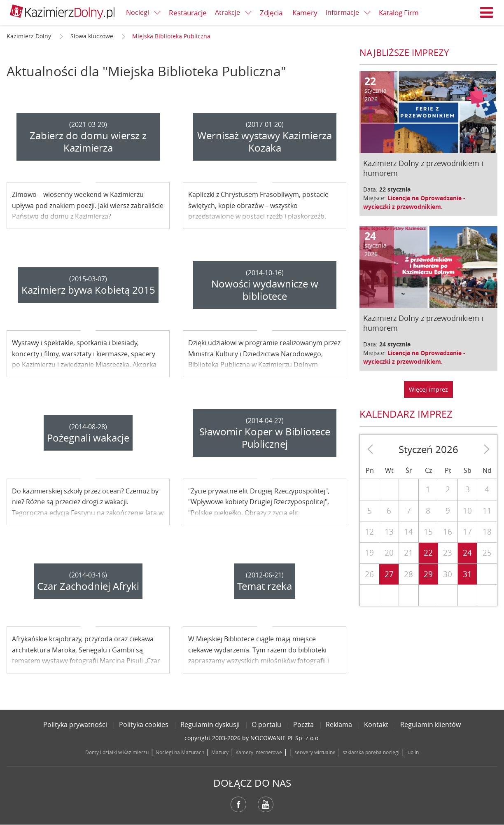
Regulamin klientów (430, 725)
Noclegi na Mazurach (180, 752)
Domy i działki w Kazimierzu (117, 752)
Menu (487, 12)
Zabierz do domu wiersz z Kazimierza (88, 142)
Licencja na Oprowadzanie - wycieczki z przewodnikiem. (414, 202)
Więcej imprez (428, 389)
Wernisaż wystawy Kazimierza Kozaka (265, 142)
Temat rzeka (265, 586)
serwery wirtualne (315, 752)
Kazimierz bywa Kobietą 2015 (88, 290)
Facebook (238, 804)
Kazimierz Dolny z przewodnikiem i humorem (423, 168)
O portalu (266, 725)
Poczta (303, 725)
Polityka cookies (144, 725)
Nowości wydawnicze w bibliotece (265, 290)
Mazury (220, 752)
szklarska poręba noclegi (371, 752)
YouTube (266, 804)
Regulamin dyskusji (210, 725)
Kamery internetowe (259, 752)
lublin (413, 752)
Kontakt (376, 725)
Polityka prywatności (75, 725)
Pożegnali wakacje (88, 438)
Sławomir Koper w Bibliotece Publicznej (265, 438)
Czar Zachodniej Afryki (88, 586)
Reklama (339, 725)
